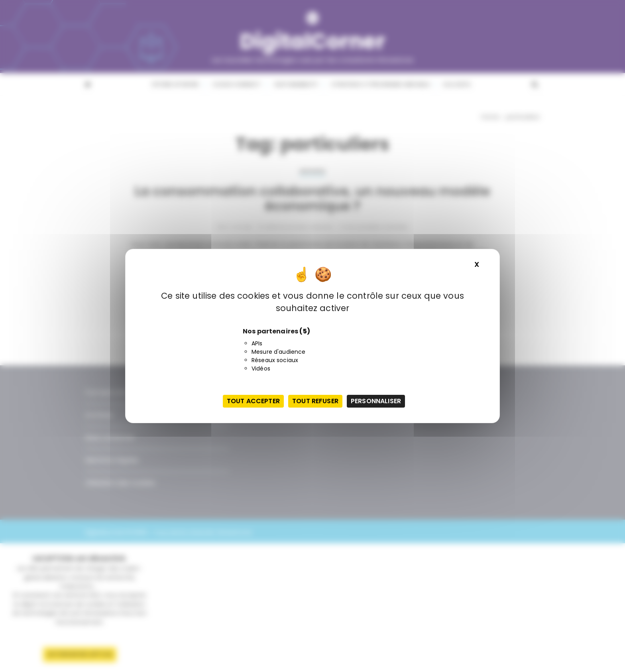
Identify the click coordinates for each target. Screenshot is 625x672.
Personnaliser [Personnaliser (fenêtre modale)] (376, 401)
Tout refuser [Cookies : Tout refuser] (315, 401)
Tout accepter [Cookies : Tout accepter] (253, 401)
